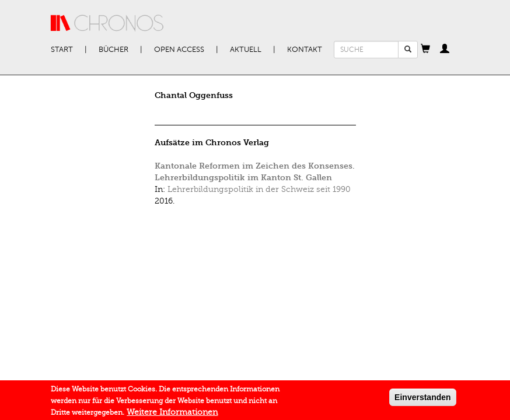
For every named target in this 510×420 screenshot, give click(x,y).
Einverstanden (422, 399)
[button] (425, 50)
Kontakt (305, 50)
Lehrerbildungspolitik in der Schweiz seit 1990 (259, 189)
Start (62, 50)
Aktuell (246, 50)
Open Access (179, 50)
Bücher (113, 50)
